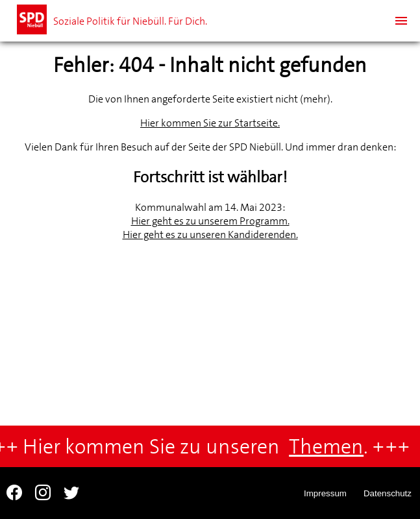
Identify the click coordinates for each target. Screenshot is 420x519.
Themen (329, 447)
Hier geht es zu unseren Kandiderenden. (210, 235)
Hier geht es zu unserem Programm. (210, 221)
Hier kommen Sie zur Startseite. (210, 123)
